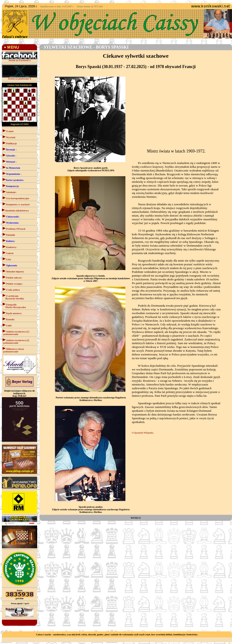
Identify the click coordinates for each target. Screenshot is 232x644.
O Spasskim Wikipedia (143, 433)
